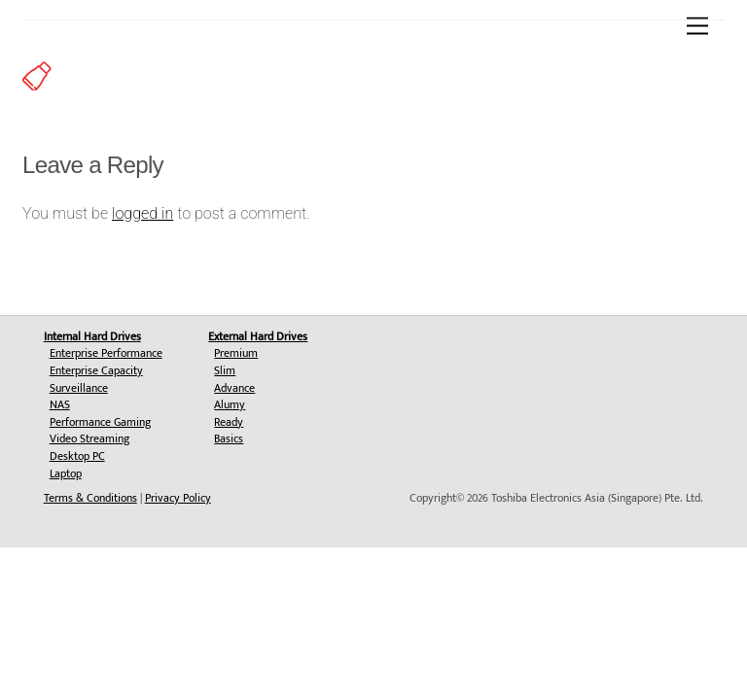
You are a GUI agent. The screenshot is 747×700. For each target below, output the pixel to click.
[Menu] (697, 27)
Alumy (230, 404)
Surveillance (79, 388)
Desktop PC (77, 456)
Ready (229, 422)
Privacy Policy (178, 498)
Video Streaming (89, 438)
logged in (142, 213)
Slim (225, 370)
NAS (60, 404)
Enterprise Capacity (96, 370)
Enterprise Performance (106, 353)
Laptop (66, 473)
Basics (229, 438)
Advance (234, 388)
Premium (236, 353)
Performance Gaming (100, 422)
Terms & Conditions (90, 498)
